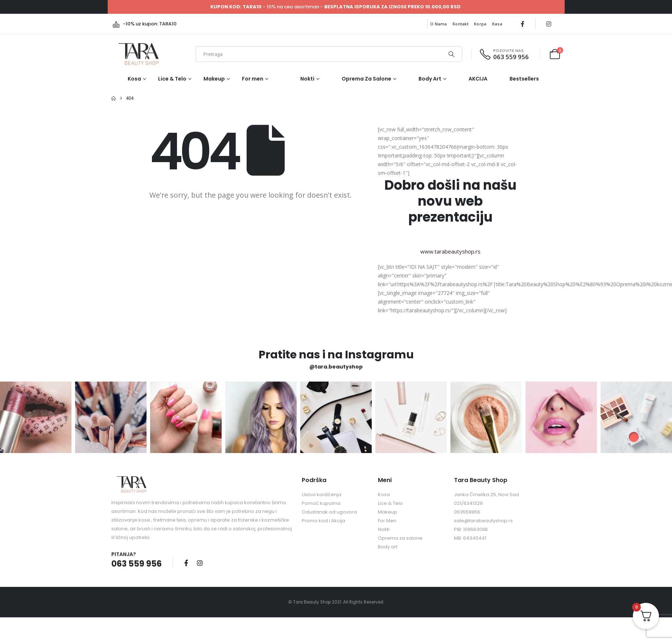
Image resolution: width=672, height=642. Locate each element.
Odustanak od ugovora (329, 512)
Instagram (200, 563)
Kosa (134, 79)
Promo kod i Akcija (323, 521)
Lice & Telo (172, 79)
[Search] (452, 54)
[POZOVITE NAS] (504, 54)
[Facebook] (523, 24)
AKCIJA (478, 79)
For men (253, 79)
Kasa (497, 24)
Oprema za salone (366, 79)
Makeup (214, 79)
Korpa (480, 24)
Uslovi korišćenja (321, 495)
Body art (430, 79)
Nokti (307, 79)
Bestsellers (524, 79)
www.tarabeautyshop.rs (450, 251)
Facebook (186, 563)
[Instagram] (549, 24)
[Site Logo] (139, 54)
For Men (387, 521)
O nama (439, 24)
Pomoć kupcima (321, 503)
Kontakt (461, 24)
